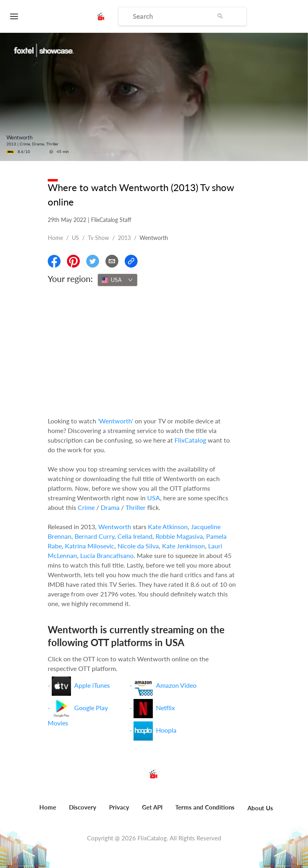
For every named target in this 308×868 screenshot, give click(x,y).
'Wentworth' (115, 421)
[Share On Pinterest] (73, 261)
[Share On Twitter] (93, 261)
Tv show (98, 238)
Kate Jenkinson (183, 546)
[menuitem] (48, 812)
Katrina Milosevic (90, 546)
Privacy (119, 807)
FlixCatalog (190, 440)
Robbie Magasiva (179, 536)
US (75, 238)
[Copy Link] (131, 261)
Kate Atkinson (168, 527)
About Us (260, 808)
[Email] (112, 261)
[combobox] (118, 280)
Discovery (83, 807)
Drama (110, 507)
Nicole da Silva (138, 546)
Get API (152, 807)
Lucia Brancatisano (107, 555)
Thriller (136, 507)
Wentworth (115, 527)
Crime (86, 507)
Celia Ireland (135, 536)
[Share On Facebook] (54, 261)
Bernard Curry (94, 536)
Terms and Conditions (205, 807)
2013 (124, 238)
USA (154, 498)
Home (55, 238)
